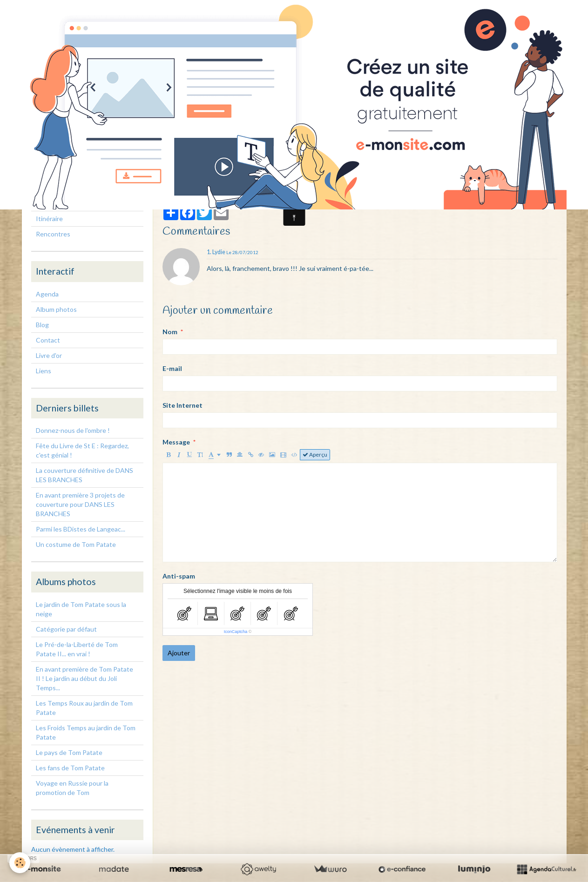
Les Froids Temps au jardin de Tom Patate (86, 732)
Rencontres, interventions (74, 203)
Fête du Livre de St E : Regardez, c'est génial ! (82, 450)
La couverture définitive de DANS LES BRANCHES (84, 475)
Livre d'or (49, 355)
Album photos (56, 309)
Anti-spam (179, 576)
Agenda (47, 294)
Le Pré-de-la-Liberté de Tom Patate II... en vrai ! (77, 649)
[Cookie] (20, 863)
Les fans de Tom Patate (70, 768)
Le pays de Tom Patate (69, 752)
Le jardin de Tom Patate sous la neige (81, 609)
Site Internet (182, 405)
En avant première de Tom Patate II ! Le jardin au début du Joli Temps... (84, 678)
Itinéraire (49, 219)
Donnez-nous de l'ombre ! (73, 430)
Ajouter (179, 653)
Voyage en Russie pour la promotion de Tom (72, 788)
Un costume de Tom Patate (76, 544)
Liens (44, 371)
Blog (42, 325)
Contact (48, 340)
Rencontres (53, 234)
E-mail (172, 368)
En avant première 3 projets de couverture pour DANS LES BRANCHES (80, 504)
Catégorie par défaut (66, 629)
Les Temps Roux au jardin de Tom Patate (84, 708)
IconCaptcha (236, 632)
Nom (170, 332)
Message (176, 442)
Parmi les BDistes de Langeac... (81, 529)
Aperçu (315, 454)
